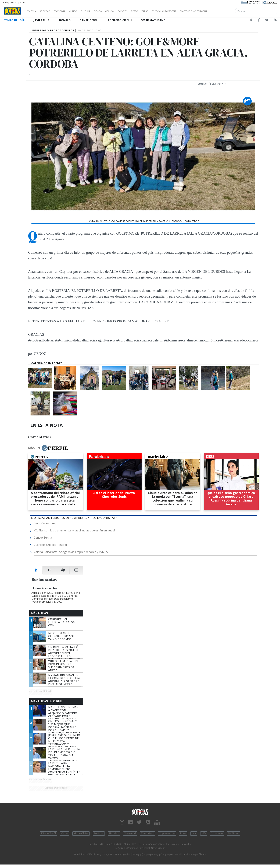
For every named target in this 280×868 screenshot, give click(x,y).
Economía (65, 11)
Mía (204, 834)
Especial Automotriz (187, 11)
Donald (65, 20)
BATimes (234, 834)
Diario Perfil (49, 834)
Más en (48, 448)
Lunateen (217, 834)
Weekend (130, 834)
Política (33, 11)
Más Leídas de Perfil (47, 701)
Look (183, 834)
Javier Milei (42, 20)
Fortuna (99, 834)
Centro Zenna (43, 538)
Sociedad (48, 11)
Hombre (114, 834)
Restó (153, 11)
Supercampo (167, 834)
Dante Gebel (89, 20)
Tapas (165, 11)
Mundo (81, 11)
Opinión (124, 11)
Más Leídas (39, 613)
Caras (65, 834)
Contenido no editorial (223, 11)
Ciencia (110, 11)
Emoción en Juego (46, 523)
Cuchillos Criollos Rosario (50, 545)
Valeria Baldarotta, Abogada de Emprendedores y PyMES (71, 552)
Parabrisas (147, 834)
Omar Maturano (153, 20)
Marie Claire (81, 834)
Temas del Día (15, 20)
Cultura (95, 11)
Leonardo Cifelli (120, 20)
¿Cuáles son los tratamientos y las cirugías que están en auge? (75, 530)
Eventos (139, 11)
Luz (194, 834)
